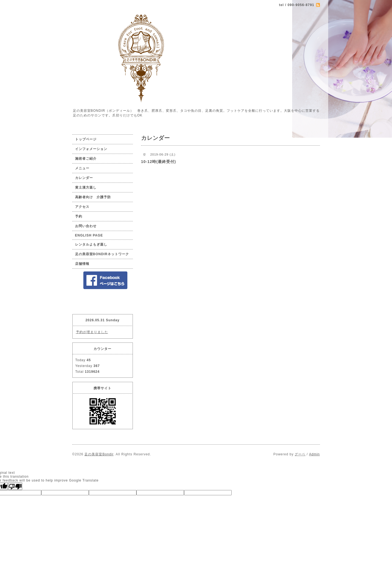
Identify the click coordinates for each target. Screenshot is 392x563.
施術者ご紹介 (86, 159)
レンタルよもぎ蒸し (91, 244)
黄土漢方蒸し (86, 187)
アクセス (82, 207)
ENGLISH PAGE (89, 235)
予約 (79, 216)
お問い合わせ (86, 226)
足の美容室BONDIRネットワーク (102, 254)
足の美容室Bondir (99, 454)
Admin (314, 454)
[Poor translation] (15, 486)
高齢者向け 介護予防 (93, 197)
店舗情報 (82, 264)
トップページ (86, 139)
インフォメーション (91, 149)
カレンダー (84, 178)
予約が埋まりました (92, 332)
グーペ (300, 454)
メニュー (82, 168)
